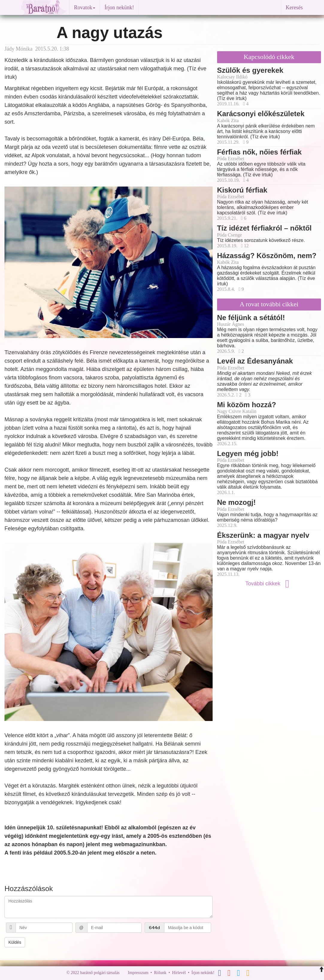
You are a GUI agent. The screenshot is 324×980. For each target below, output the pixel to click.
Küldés (15, 942)
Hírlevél (179, 973)
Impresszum (138, 973)
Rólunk (160, 973)
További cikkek (269, 584)
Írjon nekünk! (119, 7)
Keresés (294, 7)
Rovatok (85, 7)
